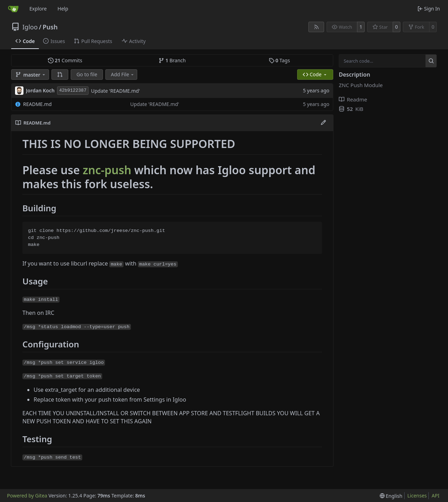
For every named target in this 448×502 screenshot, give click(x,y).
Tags (279, 60)
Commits (65, 60)
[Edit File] (323, 123)
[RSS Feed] (316, 27)
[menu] (391, 496)
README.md (37, 104)
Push (50, 27)
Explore (38, 9)
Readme (353, 99)
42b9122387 (73, 90)
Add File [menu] (123, 74)
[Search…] (431, 61)
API (435, 496)
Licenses (417, 496)
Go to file (87, 74)
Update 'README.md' (115, 91)
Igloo (30, 27)
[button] (60, 75)
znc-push (107, 170)
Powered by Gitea (27, 496)
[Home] (13, 9)
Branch (172, 60)
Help (63, 9)
